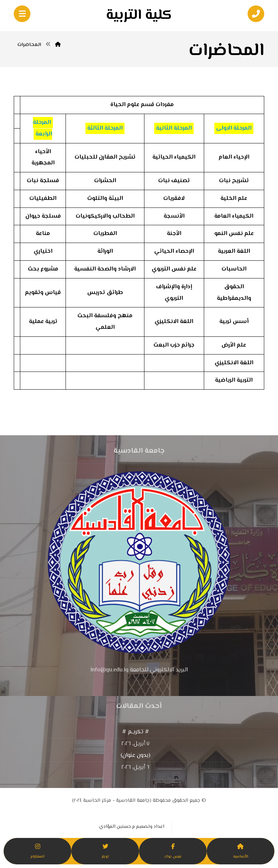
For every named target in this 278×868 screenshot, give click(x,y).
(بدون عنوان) (135, 757)
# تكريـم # (136, 733)
